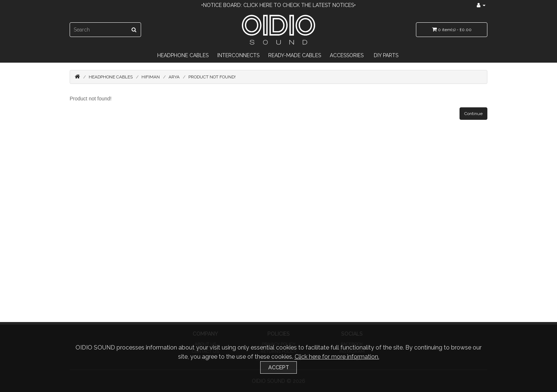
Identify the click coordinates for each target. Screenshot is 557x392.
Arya (174, 77)
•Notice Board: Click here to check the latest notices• (278, 5)
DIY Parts (386, 55)
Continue (473, 114)
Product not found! (212, 77)
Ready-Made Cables (295, 55)
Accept (279, 367)
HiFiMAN (151, 77)
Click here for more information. (337, 357)
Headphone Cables (183, 55)
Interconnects (238, 55)
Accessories (347, 55)
